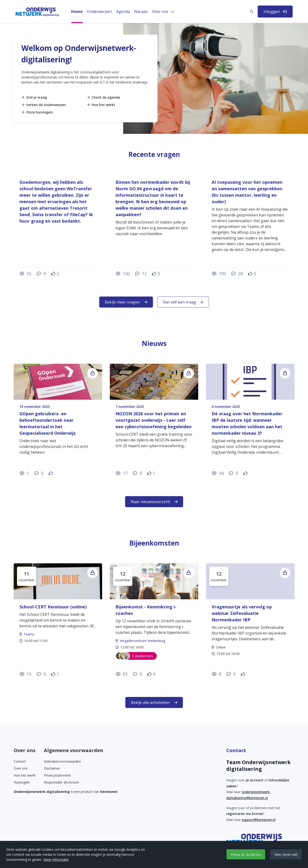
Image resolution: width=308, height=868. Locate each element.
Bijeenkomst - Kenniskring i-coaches (146, 610)
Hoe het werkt (25, 775)
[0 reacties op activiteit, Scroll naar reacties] (41, 674)
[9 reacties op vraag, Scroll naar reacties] (41, 273)
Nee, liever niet (286, 854)
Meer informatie (56, 859)
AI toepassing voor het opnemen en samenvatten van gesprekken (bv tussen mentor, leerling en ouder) (247, 192)
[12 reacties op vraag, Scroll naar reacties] (141, 273)
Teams (29, 634)
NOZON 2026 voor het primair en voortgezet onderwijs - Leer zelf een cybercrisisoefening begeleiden (154, 420)
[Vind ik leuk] (55, 273)
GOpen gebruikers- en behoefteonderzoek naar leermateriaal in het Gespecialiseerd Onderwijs (47, 423)
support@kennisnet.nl (259, 820)
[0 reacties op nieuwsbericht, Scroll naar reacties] (39, 473)
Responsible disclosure (61, 782)
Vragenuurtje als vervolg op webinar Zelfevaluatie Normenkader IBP (242, 613)
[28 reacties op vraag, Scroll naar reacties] (237, 273)
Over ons (21, 768)
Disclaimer (52, 768)
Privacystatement (57, 775)
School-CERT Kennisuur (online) (53, 607)
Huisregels (22, 782)
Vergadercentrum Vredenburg (142, 641)
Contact (20, 761)
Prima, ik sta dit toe (246, 854)
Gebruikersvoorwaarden (62, 761)
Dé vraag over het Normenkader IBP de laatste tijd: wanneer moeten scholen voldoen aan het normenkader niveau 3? (247, 423)
